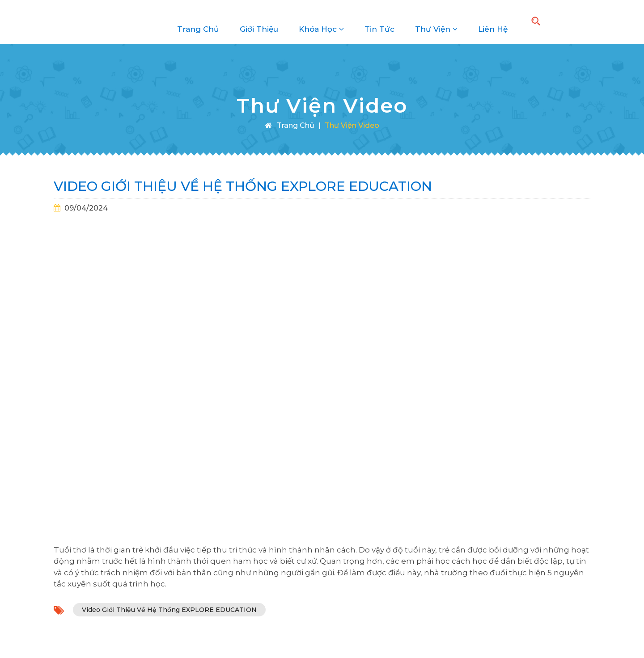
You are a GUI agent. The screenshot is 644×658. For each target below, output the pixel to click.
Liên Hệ (493, 22)
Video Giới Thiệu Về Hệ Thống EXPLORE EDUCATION (169, 610)
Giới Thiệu (259, 22)
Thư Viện (436, 22)
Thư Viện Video (352, 125)
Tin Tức (379, 22)
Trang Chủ (198, 22)
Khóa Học (321, 22)
